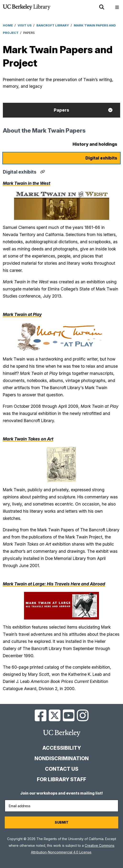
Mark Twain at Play (22, 314)
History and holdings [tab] (95, 144)
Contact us (62, 769)
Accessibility (62, 748)
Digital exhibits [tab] (101, 158)
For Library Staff (61, 779)
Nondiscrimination (62, 758)
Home (8, 25)
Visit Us (25, 25)
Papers (61, 110)
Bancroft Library (53, 25)
